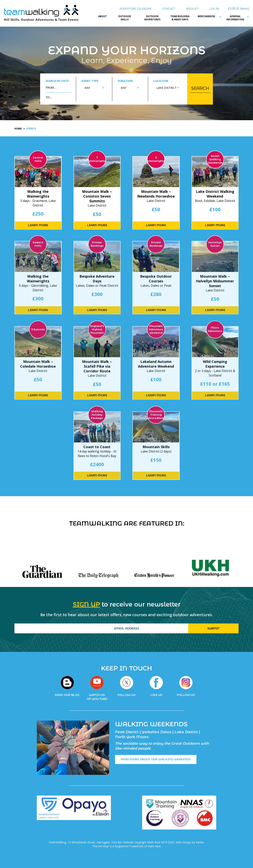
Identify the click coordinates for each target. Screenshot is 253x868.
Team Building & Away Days (180, 18)
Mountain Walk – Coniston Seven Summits (97, 196)
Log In (214, 9)
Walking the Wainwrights (38, 194)
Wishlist (192, 9)
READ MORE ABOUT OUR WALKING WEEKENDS (156, 759)
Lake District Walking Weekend (215, 194)
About (102, 16)
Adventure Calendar (135, 9)
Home (18, 129)
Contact (169, 9)
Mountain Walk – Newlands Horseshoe (156, 194)
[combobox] (95, 88)
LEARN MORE (38, 225)
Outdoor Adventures (152, 18)
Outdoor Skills (125, 18)
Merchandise (208, 16)
